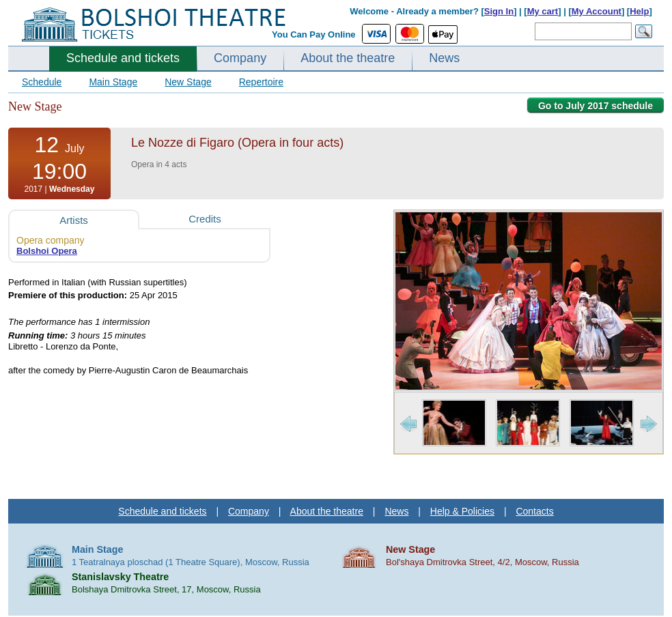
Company (240, 58)
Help (639, 11)
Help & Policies (462, 511)
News (444, 58)
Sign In (499, 11)
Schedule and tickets (123, 58)
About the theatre (348, 58)
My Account (597, 11)
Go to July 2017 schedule (596, 106)
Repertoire (261, 82)
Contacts (534, 511)
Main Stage (113, 82)
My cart (543, 11)
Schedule (42, 82)
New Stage (188, 82)
